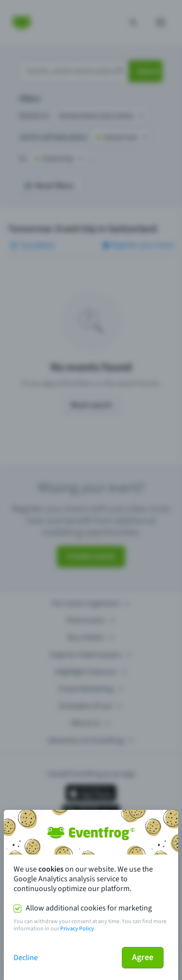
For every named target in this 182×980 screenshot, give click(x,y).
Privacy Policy (77, 929)
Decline (26, 958)
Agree (143, 957)
